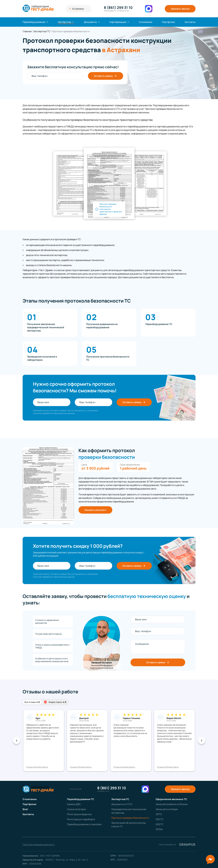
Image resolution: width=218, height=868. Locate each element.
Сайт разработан (177, 845)
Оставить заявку (106, 76)
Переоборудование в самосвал (84, 824)
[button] (17, 741)
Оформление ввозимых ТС (171, 799)
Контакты (190, 22)
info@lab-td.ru (103, 791)
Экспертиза (64, 22)
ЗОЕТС (159, 824)
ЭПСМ (159, 829)
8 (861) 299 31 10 (118, 8)
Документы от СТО (122, 804)
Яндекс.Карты (55, 702)
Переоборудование (34, 22)
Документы (90, 22)
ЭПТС (159, 814)
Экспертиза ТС (120, 799)
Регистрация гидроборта (81, 819)
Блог (25, 809)
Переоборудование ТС (81, 799)
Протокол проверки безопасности (130, 818)
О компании (146, 22)
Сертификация (118, 22)
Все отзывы (32, 702)
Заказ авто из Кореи (167, 809)
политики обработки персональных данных (54, 413)
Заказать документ (95, 510)
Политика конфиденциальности (39, 844)
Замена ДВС (74, 804)
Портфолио (168, 22)
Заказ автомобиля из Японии (172, 804)
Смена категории (76, 809)
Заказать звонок (180, 9)
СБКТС (159, 819)
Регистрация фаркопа (79, 814)
